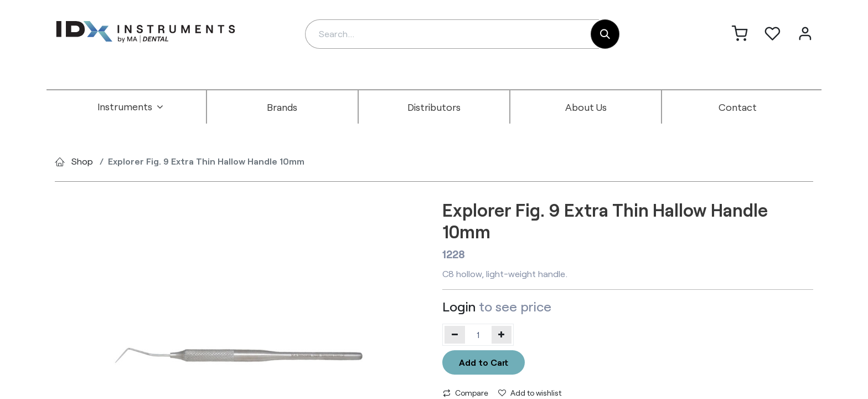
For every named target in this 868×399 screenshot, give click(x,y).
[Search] (605, 34)
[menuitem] (131, 107)
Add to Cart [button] (484, 362)
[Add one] (502, 335)
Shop (82, 161)
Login (459, 306)
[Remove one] (455, 335)
